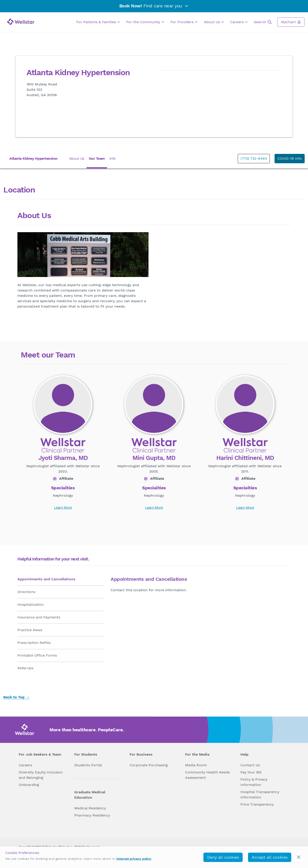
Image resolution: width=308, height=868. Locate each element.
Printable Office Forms (37, 655)
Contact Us (250, 765)
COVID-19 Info (290, 158)
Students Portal (88, 765)
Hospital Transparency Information (260, 795)
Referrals (25, 668)
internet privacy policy (134, 859)
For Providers (184, 22)
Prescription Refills (34, 643)
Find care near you (154, 6)
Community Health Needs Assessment (207, 775)
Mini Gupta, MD (154, 458)
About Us (214, 22)
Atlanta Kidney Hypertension (33, 158)
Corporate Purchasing (149, 765)
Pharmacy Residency (92, 815)
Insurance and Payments (39, 617)
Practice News (30, 630)
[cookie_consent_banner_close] (299, 857)
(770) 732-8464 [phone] (254, 158)
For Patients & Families (98, 22)
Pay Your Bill (251, 772)
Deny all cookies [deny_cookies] (223, 857)
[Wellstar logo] (21, 22)
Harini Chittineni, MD (245, 458)
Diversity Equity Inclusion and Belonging (41, 775)
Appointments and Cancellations (46, 579)
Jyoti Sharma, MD (63, 458)
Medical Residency (90, 808)
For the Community (145, 22)
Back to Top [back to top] (17, 697)
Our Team (97, 158)
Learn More (63, 507)
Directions (26, 592)
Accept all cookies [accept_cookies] (270, 857)
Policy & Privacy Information (254, 782)
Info (113, 158)
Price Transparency (257, 804)
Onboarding (29, 785)
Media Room (196, 765)
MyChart (291, 22)
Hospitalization (31, 604)
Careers (239, 22)
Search (263, 22)
